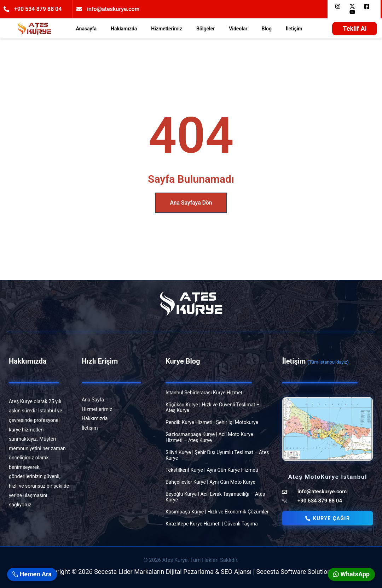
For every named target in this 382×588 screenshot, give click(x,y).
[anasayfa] (117, 400)
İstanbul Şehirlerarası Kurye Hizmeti (205, 393)
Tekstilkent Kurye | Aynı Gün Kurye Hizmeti (212, 470)
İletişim (294, 29)
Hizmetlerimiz (167, 29)
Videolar (238, 29)
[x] (354, 6)
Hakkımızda (124, 29)
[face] (368, 6)
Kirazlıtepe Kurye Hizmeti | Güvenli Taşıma (212, 524)
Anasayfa (86, 29)
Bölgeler (206, 29)
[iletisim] (117, 428)
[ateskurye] (328, 492)
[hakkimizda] (117, 419)
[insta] (339, 6)
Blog (266, 29)
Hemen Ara (32, 574)
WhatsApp (351, 574)
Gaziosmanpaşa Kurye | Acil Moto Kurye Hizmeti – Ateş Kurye (209, 437)
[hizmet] (117, 409)
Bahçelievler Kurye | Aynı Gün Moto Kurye (210, 482)
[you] (354, 12)
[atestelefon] (328, 501)
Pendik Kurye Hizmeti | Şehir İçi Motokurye (212, 422)
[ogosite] (34, 28)
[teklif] (355, 29)
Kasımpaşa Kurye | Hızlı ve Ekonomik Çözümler (217, 512)
